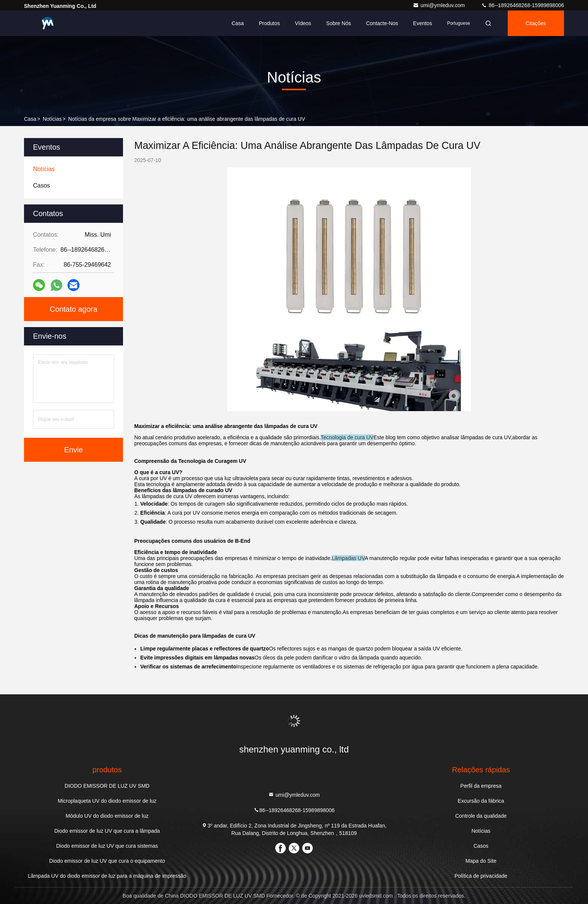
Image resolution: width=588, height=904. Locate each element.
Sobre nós (339, 23)
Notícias (52, 119)
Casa (238, 23)
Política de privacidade (481, 876)
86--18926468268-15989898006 (523, 5)
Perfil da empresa (481, 786)
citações (536, 23)
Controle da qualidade (481, 816)
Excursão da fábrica (481, 801)
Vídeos (303, 23)
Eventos (423, 23)
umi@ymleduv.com (439, 5)
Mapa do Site (481, 861)
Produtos (269, 23)
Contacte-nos (382, 23)
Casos (481, 846)
